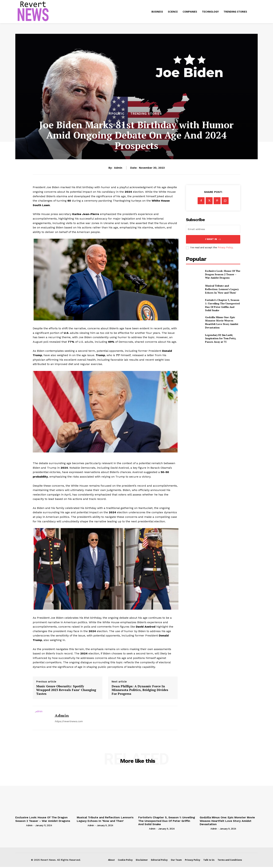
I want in (213, 239)
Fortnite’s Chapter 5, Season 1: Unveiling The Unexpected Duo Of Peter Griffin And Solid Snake (222, 305)
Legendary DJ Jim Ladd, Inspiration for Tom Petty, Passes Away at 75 (221, 338)
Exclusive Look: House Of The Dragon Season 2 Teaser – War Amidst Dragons (223, 274)
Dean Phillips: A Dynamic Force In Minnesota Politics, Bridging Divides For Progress (140, 690)
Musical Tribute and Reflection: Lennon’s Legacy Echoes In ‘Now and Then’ (222, 289)
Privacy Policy (225, 247)
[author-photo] (20, 825)
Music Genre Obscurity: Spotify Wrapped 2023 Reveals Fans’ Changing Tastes (66, 690)
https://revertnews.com (69, 721)
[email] (213, 229)
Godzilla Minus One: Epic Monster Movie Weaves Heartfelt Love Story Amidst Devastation (222, 322)
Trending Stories (146, 114)
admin (118, 168)
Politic (118, 114)
